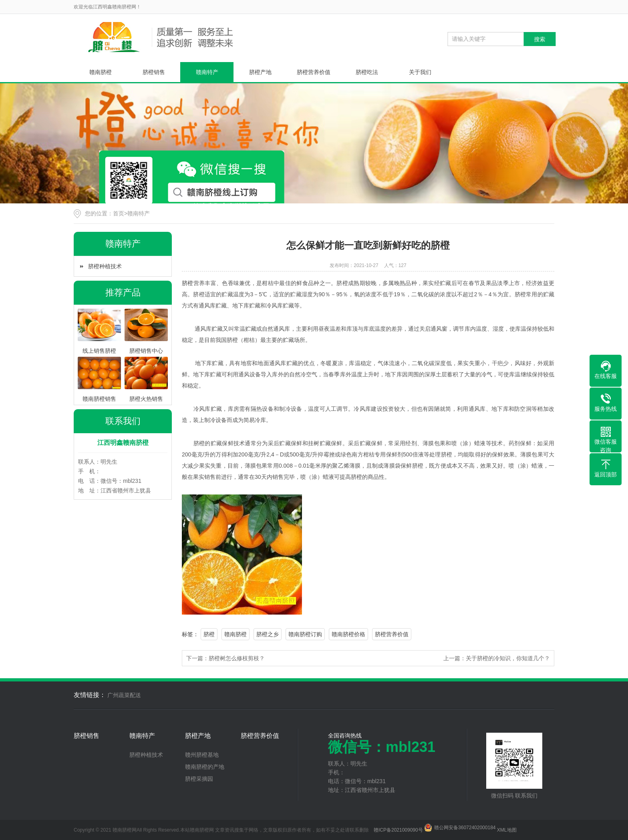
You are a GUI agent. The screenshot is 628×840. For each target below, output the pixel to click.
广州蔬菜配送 (124, 695)
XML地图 (507, 830)
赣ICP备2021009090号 (398, 830)
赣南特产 (207, 72)
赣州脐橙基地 (202, 755)
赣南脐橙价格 (348, 634)
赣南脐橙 (101, 72)
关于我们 (420, 72)
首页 (119, 213)
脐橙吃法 (367, 72)
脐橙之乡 (268, 634)
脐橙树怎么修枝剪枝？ (237, 658)
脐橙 (188, 283)
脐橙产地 (260, 72)
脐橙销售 (154, 72)
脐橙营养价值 (314, 72)
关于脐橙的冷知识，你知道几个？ (508, 658)
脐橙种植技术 (105, 266)
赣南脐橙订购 (305, 634)
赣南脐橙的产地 (205, 767)
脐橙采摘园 (199, 779)
